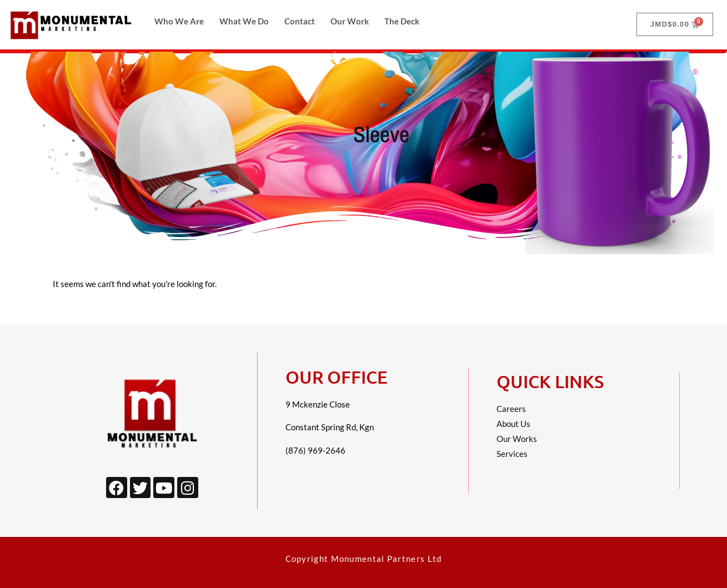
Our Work (350, 21)
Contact (300, 21)
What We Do (244, 21)
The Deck (402, 21)
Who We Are (179, 21)
